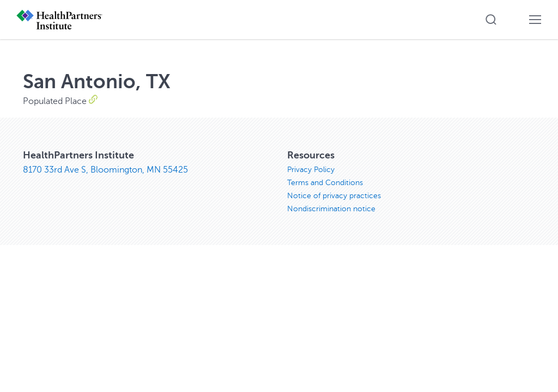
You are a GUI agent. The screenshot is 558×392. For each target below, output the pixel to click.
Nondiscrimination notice (331, 209)
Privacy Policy (311, 170)
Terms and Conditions (325, 183)
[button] (491, 20)
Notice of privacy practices (334, 196)
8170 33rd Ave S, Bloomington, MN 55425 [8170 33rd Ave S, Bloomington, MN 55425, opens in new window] (105, 170)
